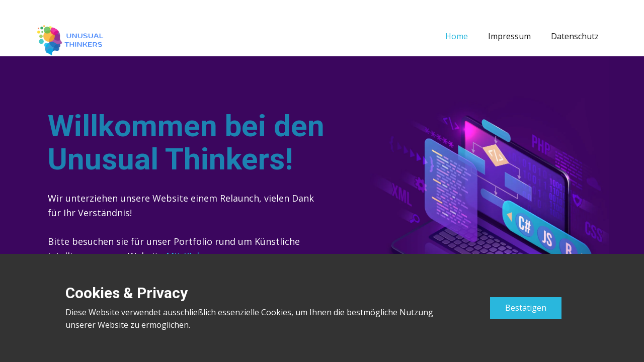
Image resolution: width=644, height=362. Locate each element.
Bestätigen (526, 308)
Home (457, 36)
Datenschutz (575, 36)
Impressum (509, 36)
